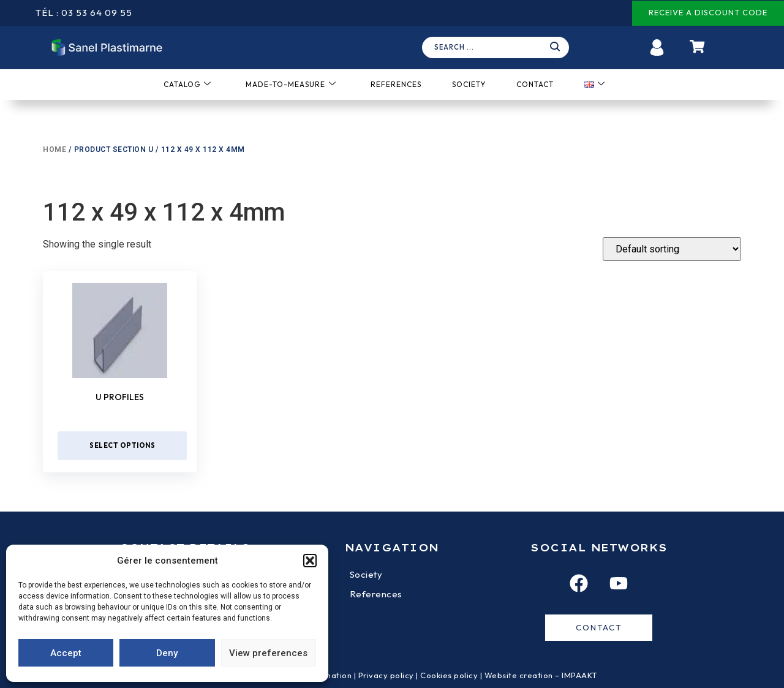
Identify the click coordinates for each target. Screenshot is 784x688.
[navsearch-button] (499, 48)
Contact (535, 84)
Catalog (187, 84)
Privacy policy (386, 675)
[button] (310, 561)
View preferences (268, 653)
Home (55, 149)
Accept (66, 653)
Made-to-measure (291, 84)
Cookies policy (449, 675)
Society (469, 84)
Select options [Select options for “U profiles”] (122, 445)
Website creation (520, 675)
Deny (167, 653)
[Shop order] (672, 249)
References (396, 84)
